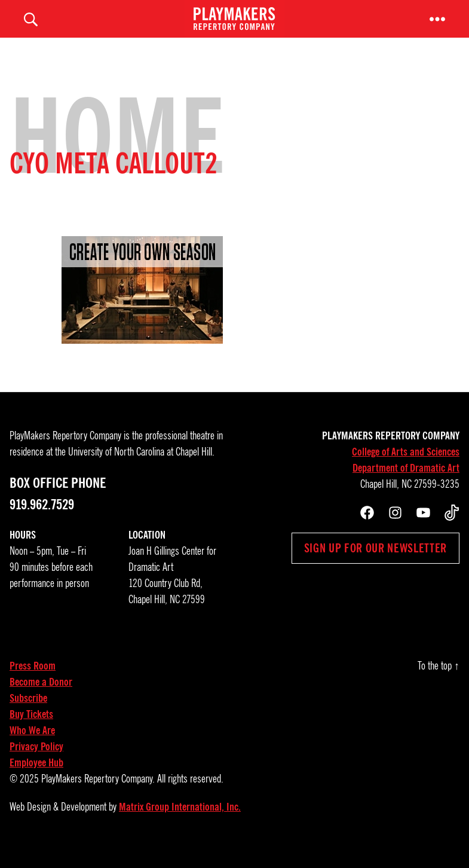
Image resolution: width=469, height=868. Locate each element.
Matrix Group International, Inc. (180, 823)
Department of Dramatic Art (406, 484)
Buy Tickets (31, 731)
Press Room (33, 682)
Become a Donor (41, 698)
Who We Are (32, 747)
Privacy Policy (36, 763)
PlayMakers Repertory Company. (98, 795)
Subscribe (28, 714)
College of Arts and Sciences (406, 468)
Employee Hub (36, 779)
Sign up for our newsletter (375, 564)
